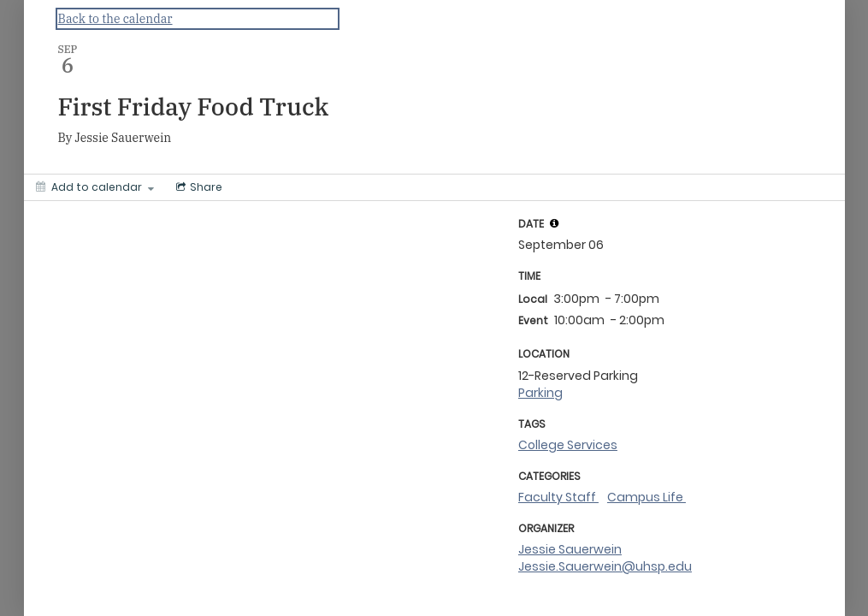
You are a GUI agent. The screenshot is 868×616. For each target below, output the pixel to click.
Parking (540, 393)
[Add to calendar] (95, 187)
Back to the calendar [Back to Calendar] (115, 19)
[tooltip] (554, 223)
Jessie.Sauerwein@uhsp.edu (605, 566)
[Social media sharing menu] (198, 187)
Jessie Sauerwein (570, 549)
